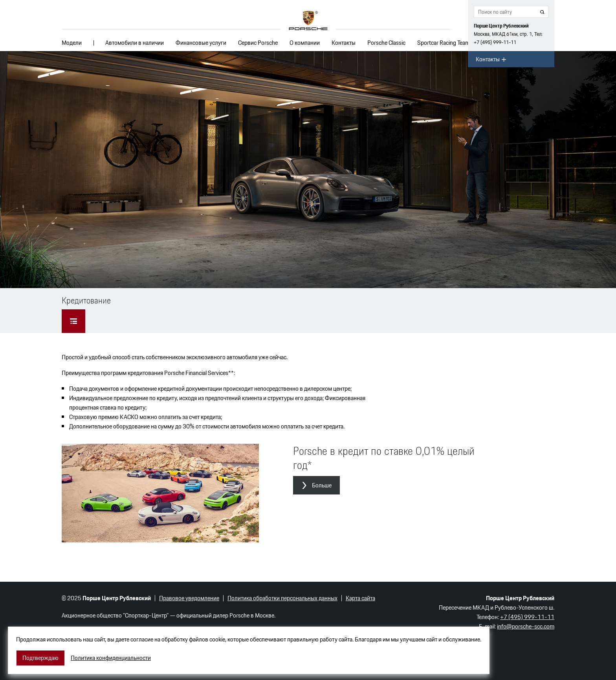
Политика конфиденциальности (111, 658)
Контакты (344, 43)
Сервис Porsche (258, 43)
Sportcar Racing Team (444, 43)
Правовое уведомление (189, 598)
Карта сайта (360, 598)
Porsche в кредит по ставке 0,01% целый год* (384, 458)
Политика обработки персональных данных (282, 598)
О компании (305, 43)
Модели (72, 43)
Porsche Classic (386, 43)
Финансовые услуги (201, 43)
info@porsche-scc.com (526, 626)
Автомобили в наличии (135, 43)
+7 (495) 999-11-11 (495, 42)
